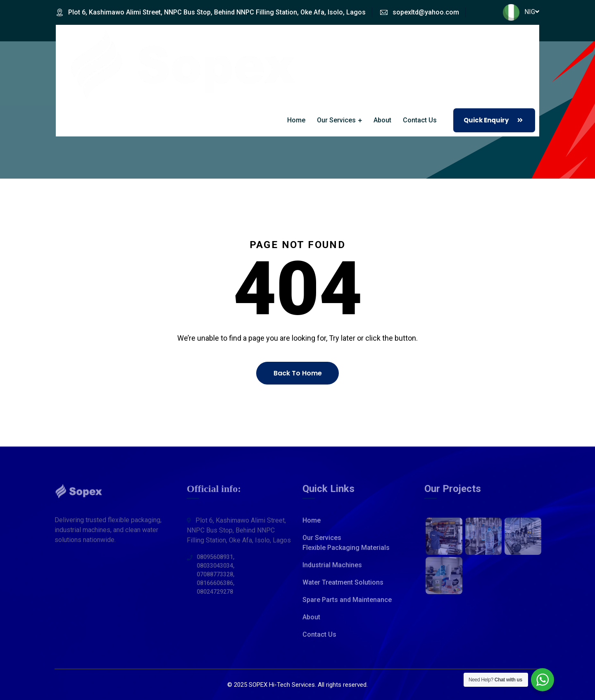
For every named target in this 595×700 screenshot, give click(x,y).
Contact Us (420, 120)
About (382, 120)
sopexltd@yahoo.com (426, 12)
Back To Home (298, 373)
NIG (521, 12)
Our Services (336, 120)
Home (296, 120)
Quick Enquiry (495, 120)
